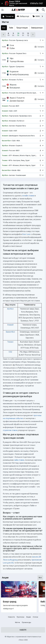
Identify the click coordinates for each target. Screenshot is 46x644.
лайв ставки (19, 460)
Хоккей (5, 106)
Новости (11, 617)
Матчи (17, 622)
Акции (29, 617)
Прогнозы (20, 617)
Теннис (5, 155)
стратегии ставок (10, 430)
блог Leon (26, 234)
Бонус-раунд (10, 602)
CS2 (10, 352)
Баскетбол (6, 141)
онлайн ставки (28, 196)
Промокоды (26, 622)
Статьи (35, 617)
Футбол (5, 40)
